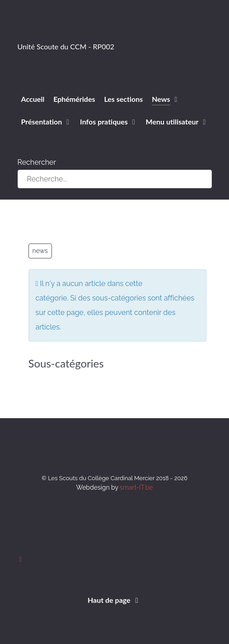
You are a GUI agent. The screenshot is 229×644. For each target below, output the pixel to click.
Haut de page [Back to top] (114, 600)
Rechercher (37, 162)
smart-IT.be (136, 487)
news (40, 251)
